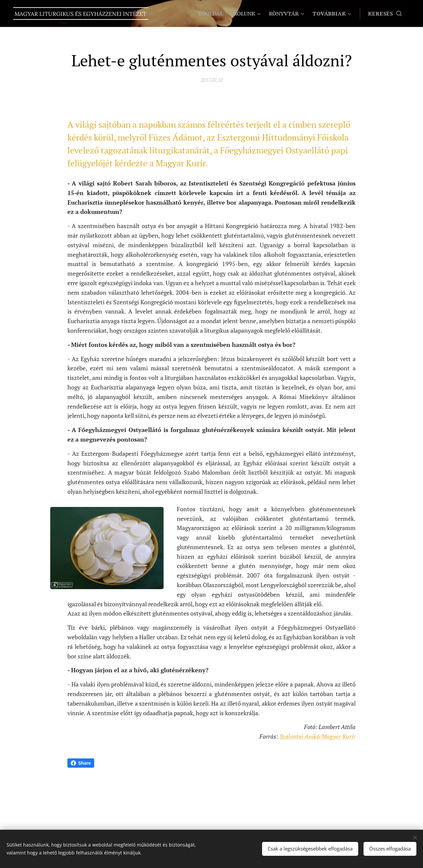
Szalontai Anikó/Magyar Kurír (318, 736)
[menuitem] (208, 14)
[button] (385, 14)
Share (81, 763)
